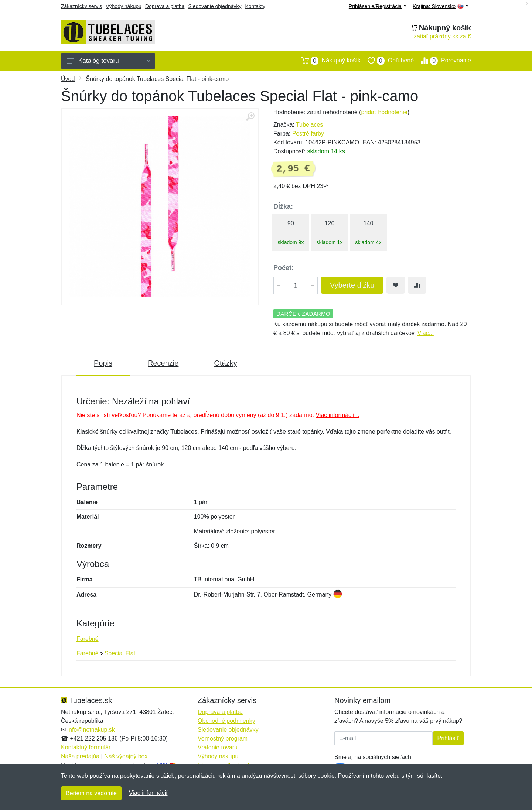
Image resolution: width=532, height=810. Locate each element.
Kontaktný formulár (86, 747)
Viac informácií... (337, 415)
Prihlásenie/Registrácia (378, 6)
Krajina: (441, 6)
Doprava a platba (165, 6)
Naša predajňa (80, 756)
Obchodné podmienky (226, 721)
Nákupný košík (328, 61)
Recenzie (163, 363)
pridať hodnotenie (384, 112)
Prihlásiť (448, 738)
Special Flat (120, 653)
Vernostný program (223, 739)
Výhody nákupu (124, 6)
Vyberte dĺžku (352, 285)
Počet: (284, 268)
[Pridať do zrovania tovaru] (417, 285)
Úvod (68, 79)
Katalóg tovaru (109, 61)
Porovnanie (442, 61)
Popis (103, 363)
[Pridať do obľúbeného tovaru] (396, 285)
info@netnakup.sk (91, 730)
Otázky (225, 363)
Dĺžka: (283, 206)
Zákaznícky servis (81, 6)
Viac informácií (148, 793)
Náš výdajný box (126, 756)
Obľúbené (387, 61)
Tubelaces (309, 125)
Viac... (426, 333)
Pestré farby (308, 134)
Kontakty (255, 6)
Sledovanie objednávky (215, 6)
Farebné (88, 639)
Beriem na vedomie (91, 793)
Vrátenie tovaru (218, 747)
